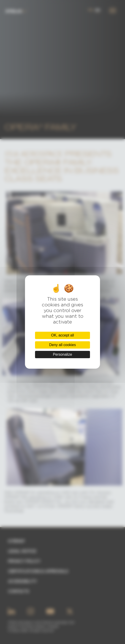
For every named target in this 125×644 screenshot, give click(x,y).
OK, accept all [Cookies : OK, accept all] (62, 335)
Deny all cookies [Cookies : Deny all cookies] (63, 345)
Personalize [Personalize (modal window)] (62, 354)
